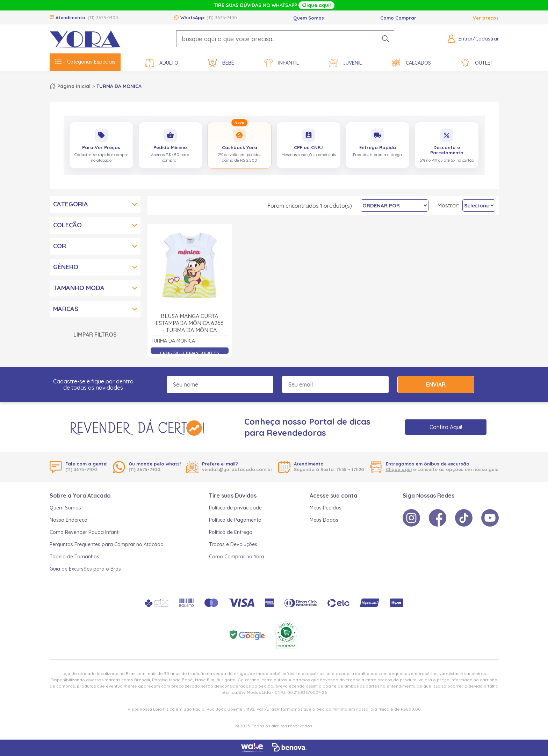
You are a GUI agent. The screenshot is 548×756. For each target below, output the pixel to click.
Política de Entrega (231, 532)
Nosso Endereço (68, 520)
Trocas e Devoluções (233, 544)
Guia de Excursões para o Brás (85, 569)
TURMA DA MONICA (119, 86)
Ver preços (486, 18)
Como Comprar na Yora (237, 557)
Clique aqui (399, 469)
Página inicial (74, 86)
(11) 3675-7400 (103, 17)
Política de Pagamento (235, 520)
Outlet (477, 63)
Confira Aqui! (446, 427)
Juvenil (345, 63)
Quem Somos (309, 18)
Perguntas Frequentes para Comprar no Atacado (107, 544)
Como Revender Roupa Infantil (85, 532)
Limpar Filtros (95, 335)
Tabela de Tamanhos (74, 557)
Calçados (411, 63)
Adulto (162, 63)
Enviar (436, 384)
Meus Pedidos (326, 508)
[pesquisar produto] (385, 39)
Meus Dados (324, 520)
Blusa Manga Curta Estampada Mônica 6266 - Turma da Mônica (190, 323)
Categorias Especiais (85, 62)
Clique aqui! (316, 5)
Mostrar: (448, 205)
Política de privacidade (235, 508)
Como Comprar (398, 18)
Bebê (221, 63)
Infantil (282, 63)
